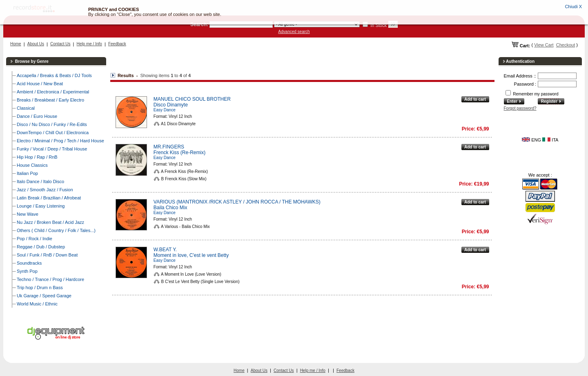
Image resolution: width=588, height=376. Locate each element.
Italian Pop (27, 173)
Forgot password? (520, 108)
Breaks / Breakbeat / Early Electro (50, 100)
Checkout (566, 45)
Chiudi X (573, 7)
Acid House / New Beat (40, 84)
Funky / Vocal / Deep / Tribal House (52, 149)
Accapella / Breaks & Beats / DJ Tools (54, 75)
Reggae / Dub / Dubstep (41, 247)
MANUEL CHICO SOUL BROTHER (192, 99)
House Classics (32, 165)
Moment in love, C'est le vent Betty (191, 255)
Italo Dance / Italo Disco (40, 181)
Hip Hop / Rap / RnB (37, 157)
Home (16, 44)
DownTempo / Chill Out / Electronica (53, 133)
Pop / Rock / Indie (35, 239)
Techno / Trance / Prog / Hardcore (50, 279)
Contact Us (60, 44)
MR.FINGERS (169, 147)
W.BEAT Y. (165, 250)
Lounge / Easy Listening (41, 206)
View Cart (544, 45)
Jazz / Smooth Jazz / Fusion (45, 190)
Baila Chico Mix (170, 208)
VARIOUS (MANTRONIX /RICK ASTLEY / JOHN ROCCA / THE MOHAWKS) (237, 202)
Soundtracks (29, 263)
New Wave (28, 214)
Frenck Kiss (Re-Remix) (179, 153)
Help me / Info (89, 44)
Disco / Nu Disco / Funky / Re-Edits (52, 124)
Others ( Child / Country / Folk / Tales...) (56, 230)
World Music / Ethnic (37, 304)
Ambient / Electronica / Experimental (53, 92)
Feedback (117, 44)
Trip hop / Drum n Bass (40, 288)
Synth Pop (27, 271)
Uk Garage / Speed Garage (44, 296)
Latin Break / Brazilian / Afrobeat (49, 198)
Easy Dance (165, 110)
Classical (26, 108)
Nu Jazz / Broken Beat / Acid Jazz (50, 222)
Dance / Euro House (37, 116)
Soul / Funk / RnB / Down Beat (47, 255)
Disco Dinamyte (171, 105)
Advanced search (294, 32)
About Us (36, 44)
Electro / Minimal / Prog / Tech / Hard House (60, 141)
